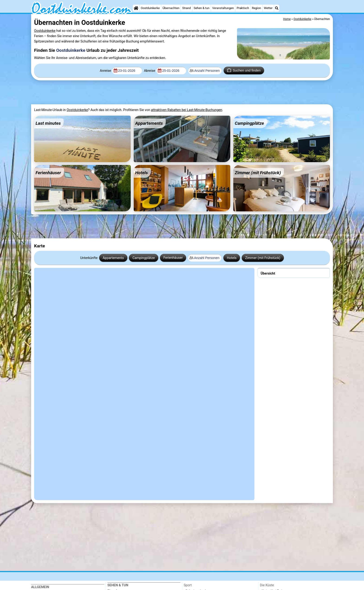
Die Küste (267, 585)
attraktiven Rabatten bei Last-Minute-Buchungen (187, 110)
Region (256, 8)
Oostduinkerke (150, 8)
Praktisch (243, 8)
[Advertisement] (145, 92)
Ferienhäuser (173, 258)
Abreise (149, 71)
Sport (188, 585)
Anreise (105, 71)
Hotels (232, 258)
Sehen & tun (201, 8)
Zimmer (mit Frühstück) (263, 258)
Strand (187, 8)
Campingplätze (144, 258)
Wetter (268, 8)
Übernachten (171, 8)
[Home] (136, 8)
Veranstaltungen (223, 8)
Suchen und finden (244, 70)
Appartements (113, 258)
